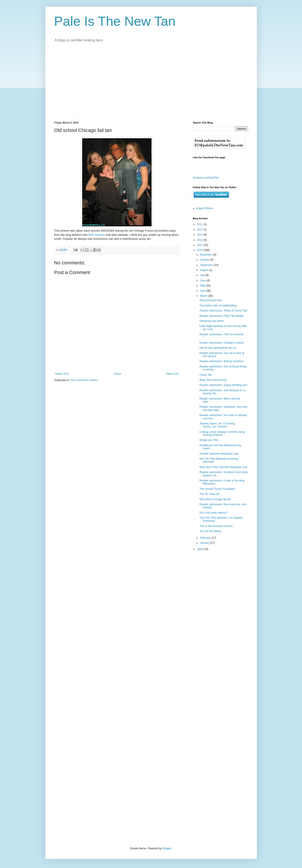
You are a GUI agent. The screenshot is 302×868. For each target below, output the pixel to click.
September (207, 265)
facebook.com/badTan (206, 178)
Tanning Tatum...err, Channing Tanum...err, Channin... (217, 425)
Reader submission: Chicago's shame (221, 343)
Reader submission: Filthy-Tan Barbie (221, 316)
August (205, 270)
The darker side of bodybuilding (218, 306)
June (203, 280)
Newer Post (62, 374)
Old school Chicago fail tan (215, 499)
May (203, 286)
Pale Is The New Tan (115, 21)
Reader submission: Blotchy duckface (221, 361)
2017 (200, 230)
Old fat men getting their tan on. (218, 348)
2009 (200, 549)
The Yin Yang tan (209, 494)
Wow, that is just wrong (213, 380)
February (206, 538)
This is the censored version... (217, 526)
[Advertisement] (151, 81)
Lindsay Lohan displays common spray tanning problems (222, 433)
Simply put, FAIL (209, 440)
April (203, 291)
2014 (200, 235)
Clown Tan (206, 375)
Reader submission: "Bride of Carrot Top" (223, 311)
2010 (200, 250)
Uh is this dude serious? (213, 513)
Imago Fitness (205, 208)
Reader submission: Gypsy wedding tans (223, 385)
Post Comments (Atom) (84, 380)
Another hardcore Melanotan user (219, 454)
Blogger (167, 848)
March (204, 296)
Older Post (172, 374)
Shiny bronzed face (211, 300)
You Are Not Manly (210, 531)
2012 (200, 240)
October (205, 260)
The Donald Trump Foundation (217, 489)
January (205, 543)
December (207, 255)
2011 (200, 245)
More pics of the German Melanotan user (223, 467)
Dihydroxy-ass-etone (211, 321)
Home (117, 374)
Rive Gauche (97, 235)
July (203, 275)
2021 (200, 224)
